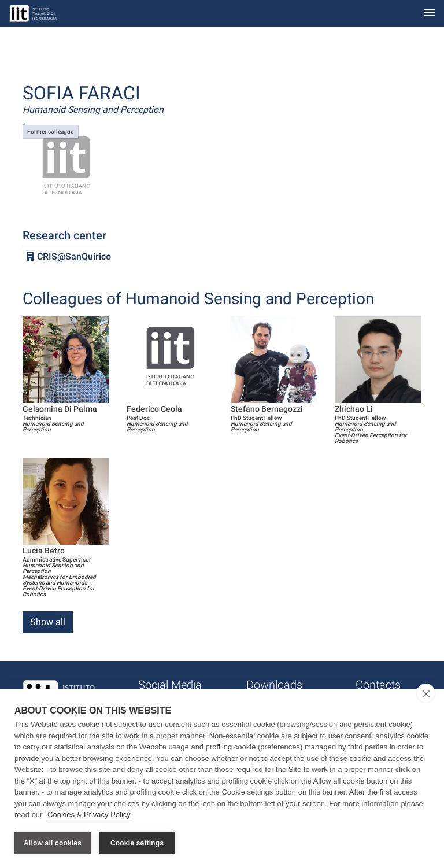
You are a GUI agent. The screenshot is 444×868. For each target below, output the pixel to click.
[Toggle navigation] (430, 14)
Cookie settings (137, 843)
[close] (426, 694)
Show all (48, 622)
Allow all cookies (53, 843)
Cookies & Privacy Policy (89, 815)
